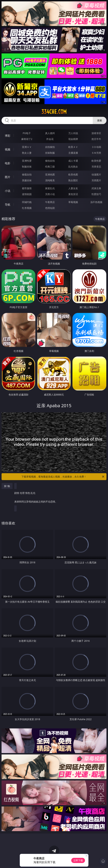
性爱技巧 (96, 194)
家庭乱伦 (50, 188)
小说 (8, 191)
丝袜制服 (50, 153)
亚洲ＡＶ (27, 147)
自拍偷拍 (50, 147)
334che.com (54, 112)
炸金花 (50, 139)
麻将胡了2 (27, 139)
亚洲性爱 (27, 161)
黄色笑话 (73, 194)
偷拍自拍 (50, 161)
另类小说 (50, 194)
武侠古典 (96, 188)
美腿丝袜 (27, 180)
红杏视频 (27, 208)
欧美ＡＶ (73, 147)
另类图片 (96, 180)
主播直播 (73, 153)
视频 (8, 149)
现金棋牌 (73, 139)
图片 (8, 177)
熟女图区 (73, 180)
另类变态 (96, 167)
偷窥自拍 (27, 174)
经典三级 (50, 167)
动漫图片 (96, 174)
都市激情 (27, 188)
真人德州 (50, 133)
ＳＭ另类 (96, 153)
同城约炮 (27, 202)
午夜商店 (50, 202)
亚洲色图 (50, 174)
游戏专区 (96, 133)
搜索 (100, 120)
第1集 (7, 486)
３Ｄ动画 (96, 147)
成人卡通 (73, 161)
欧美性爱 (96, 161)
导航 (8, 205)
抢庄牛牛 (96, 139)
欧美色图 (73, 174)
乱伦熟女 (73, 167)
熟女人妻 (27, 153)
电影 (8, 163)
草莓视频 (73, 202)
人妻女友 (73, 188)
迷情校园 (27, 194)
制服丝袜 (27, 167)
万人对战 (73, 133)
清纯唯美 (50, 180)
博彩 (8, 136)
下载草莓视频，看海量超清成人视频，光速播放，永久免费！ (63, 477)
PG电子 (27, 133)
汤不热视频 (96, 202)
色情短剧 (50, 208)
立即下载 (78, 860)
